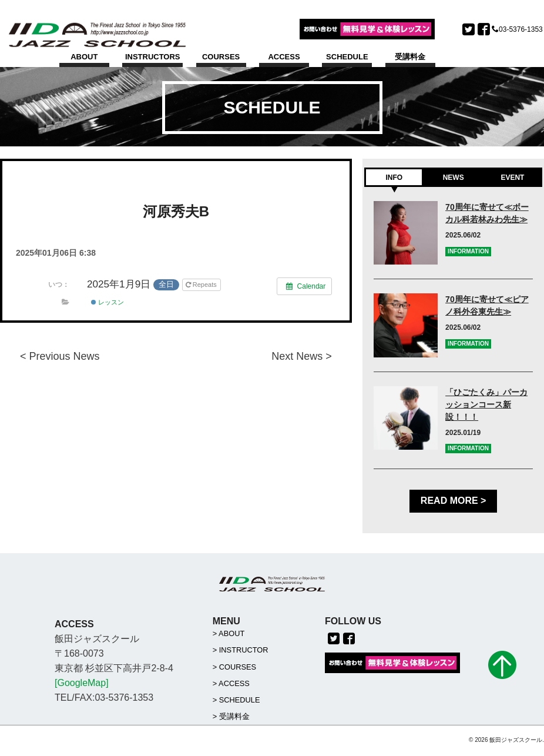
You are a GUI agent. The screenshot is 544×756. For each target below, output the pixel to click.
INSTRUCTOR (244, 651)
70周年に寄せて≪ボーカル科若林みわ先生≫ (487, 214)
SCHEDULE (347, 57)
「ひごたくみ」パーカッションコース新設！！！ (486, 404)
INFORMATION (468, 251)
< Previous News (60, 356)
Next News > (302, 356)
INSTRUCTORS (153, 57)
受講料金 (410, 57)
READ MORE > (454, 501)
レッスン (108, 303)
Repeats (202, 285)
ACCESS (284, 57)
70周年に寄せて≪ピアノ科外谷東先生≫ (487, 306)
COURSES (221, 57)
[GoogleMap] (82, 683)
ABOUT (84, 57)
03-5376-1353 (521, 29)
